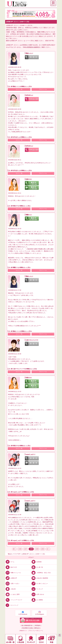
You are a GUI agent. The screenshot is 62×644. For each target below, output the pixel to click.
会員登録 (36, 562)
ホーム (10, 562)
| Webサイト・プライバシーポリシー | (31, 631)
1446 (20, 549)
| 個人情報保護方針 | (27, 625)
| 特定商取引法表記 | (28, 628)
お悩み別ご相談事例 (40, 578)
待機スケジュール (13, 573)
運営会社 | (37, 628)
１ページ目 (29, 41)
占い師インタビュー (40, 584)
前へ (14, 549)
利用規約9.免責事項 (33, 47)
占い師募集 (37, 600)
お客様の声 (11, 578)
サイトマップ (12, 605)
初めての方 (11, 567)
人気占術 (10, 589)
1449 (37, 549)
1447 (26, 549)
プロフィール (43, 89)
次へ (48, 549)
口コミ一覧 (19, 89)
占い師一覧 (37, 567)
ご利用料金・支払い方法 (41, 573)
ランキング (37, 589)
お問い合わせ (38, 594)
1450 (43, 549)
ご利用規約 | (37, 625)
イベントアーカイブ (14, 600)
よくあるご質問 (12, 594)
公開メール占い (12, 584)
